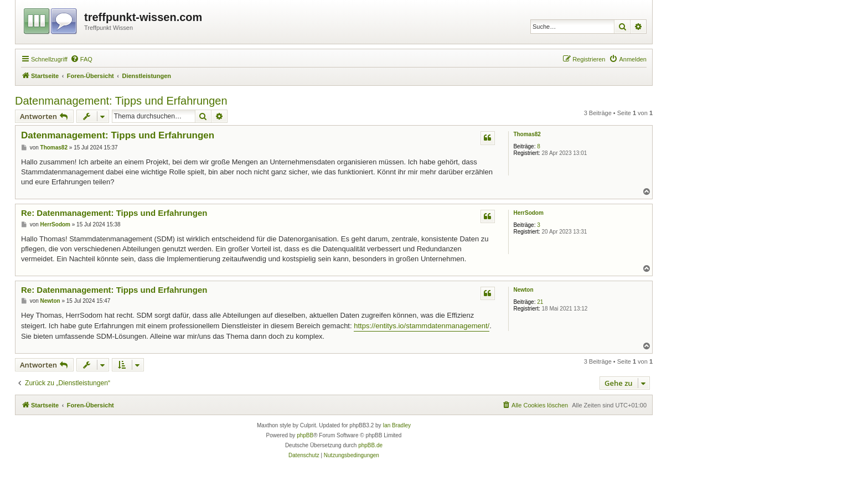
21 (540, 302)
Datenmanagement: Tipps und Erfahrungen (121, 101)
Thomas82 (527, 134)
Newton (523, 290)
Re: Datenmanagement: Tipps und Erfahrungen (114, 213)
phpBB (305, 435)
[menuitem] (81, 59)
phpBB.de (370, 445)
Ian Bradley (397, 425)
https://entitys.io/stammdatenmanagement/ (422, 326)
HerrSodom (528, 213)
